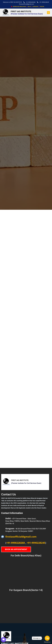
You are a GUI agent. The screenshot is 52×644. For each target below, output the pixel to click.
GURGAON (35, 6)
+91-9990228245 (43, 2)
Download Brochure (18, 6)
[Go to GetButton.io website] (47, 642)
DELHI (29, 6)
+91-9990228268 (29, 2)
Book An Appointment (16, 549)
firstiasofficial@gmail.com (26, 4)
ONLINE (42, 6)
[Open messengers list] (47, 638)
